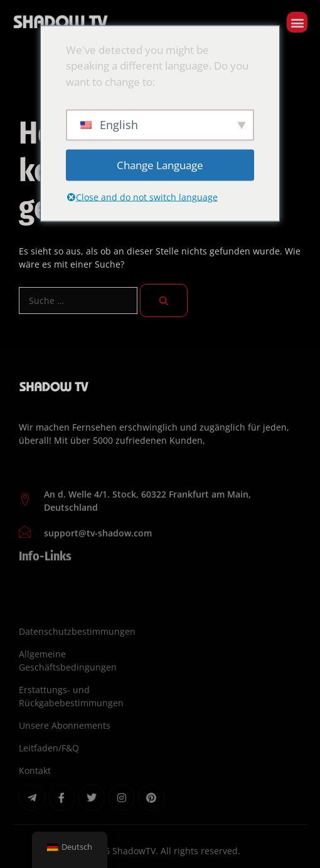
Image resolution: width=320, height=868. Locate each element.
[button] (297, 22)
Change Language (160, 165)
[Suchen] (164, 301)
